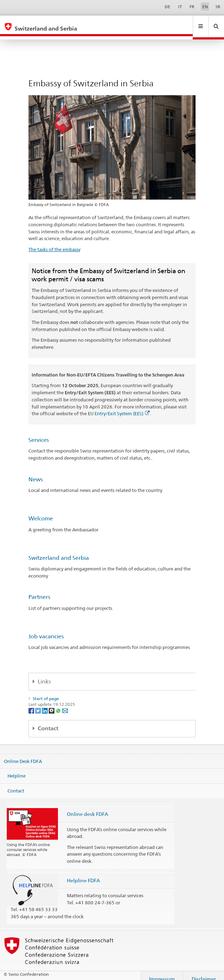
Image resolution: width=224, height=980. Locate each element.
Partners (39, 590)
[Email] (65, 703)
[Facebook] (32, 703)
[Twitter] (39, 703)
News (36, 473)
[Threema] (52, 703)
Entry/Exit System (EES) (122, 407)
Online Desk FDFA (23, 754)
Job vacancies (46, 630)
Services (39, 433)
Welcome (41, 512)
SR (218, 7)
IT (180, 7)
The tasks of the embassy (54, 243)
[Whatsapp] (59, 703)
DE (167, 7)
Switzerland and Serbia (59, 551)
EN (205, 7)
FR (192, 7)
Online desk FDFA (87, 807)
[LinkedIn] (45, 703)
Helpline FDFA (83, 874)
